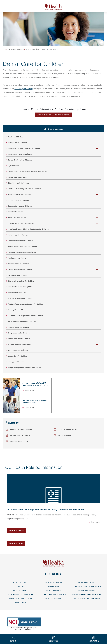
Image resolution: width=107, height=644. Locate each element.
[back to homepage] (6, 49)
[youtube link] (57, 576)
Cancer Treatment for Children (20, 160)
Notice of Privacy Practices (20, 597)
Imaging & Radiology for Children (21, 224)
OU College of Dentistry (24, 89)
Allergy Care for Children (18, 143)
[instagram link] (53, 576)
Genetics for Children (16, 213)
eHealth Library (20, 593)
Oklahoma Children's (16, 49)
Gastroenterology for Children (20, 207)
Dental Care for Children (18, 178)
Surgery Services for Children (20, 346)
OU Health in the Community (53, 597)
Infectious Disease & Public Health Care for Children (29, 230)
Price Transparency (53, 601)
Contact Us (53, 589)
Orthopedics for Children (18, 276)
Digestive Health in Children (19, 184)
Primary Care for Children (18, 311)
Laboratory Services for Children (21, 242)
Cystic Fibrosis (14, 166)
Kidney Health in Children (18, 236)
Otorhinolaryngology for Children (21, 282)
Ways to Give (20, 605)
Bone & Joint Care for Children (20, 155)
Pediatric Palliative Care (17, 294)
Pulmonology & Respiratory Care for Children (26, 317)
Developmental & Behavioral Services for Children (28, 172)
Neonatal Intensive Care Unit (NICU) (22, 253)
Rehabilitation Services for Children (22, 323)
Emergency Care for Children (20, 195)
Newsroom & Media (87, 593)
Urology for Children (16, 363)
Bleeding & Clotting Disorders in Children (24, 149)
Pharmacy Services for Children (20, 300)
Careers (20, 589)
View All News (16, 545)
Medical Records (53, 593)
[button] (97, 137)
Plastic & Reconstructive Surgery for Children (26, 305)
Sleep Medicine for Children (19, 335)
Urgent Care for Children (18, 358)
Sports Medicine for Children (19, 340)
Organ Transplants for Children (20, 271)
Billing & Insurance (53, 584)
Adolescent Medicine (16, 137)
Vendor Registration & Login (87, 601)
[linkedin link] (61, 576)
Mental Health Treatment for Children (23, 247)
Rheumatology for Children (19, 329)
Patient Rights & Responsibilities (87, 597)
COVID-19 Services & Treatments (87, 589)
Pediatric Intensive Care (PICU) (20, 288)
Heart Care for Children (17, 218)
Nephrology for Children (18, 259)
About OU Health (20, 584)
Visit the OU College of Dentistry (53, 115)
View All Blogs (17, 532)
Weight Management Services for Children (25, 369)
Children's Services (33, 49)
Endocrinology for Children (19, 201)
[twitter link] (50, 576)
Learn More (30, 392)
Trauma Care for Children (18, 352)
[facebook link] (46, 576)
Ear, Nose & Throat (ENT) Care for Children (25, 189)
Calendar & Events (87, 584)
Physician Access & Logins (20, 601)
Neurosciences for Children (19, 265)
